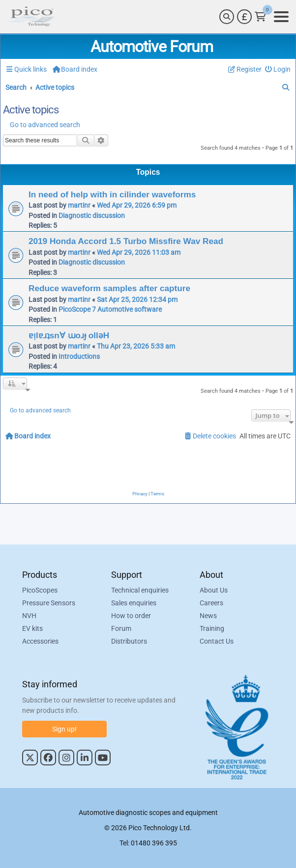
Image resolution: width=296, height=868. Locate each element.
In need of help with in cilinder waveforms (112, 194)
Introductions (79, 356)
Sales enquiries (134, 603)
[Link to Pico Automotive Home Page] (31, 17)
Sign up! (64, 729)
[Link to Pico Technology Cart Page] (260, 17)
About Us (214, 590)
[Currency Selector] (244, 17)
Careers (211, 603)
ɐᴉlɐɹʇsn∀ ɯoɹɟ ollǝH (69, 335)
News (208, 616)
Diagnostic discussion (92, 216)
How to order (131, 616)
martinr (79, 205)
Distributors (129, 641)
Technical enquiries (140, 590)
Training (212, 628)
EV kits (32, 628)
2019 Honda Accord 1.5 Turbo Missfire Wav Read (126, 241)
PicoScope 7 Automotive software (110, 309)
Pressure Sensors (49, 603)
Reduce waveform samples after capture (109, 288)
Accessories (40, 641)
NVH (29, 616)
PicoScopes (40, 590)
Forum (121, 628)
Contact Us (217, 641)
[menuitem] (278, 69)
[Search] (227, 17)
